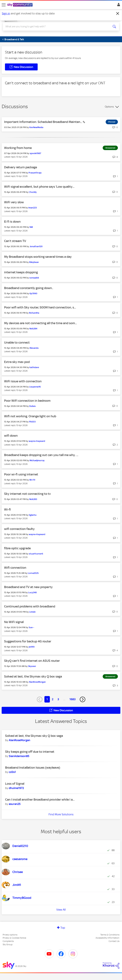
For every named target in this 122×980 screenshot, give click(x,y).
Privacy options (10, 935)
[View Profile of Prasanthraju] (35, 173)
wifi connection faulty (19, 529)
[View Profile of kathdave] (34, 367)
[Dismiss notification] (118, 14)
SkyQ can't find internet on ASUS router (32, 661)
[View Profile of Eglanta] (33, 515)
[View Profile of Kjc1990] (33, 293)
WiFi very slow (14, 202)
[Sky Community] (20, 5)
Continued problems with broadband (30, 606)
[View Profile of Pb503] (32, 422)
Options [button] (109, 107)
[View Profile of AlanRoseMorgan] (37, 682)
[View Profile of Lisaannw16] (35, 387)
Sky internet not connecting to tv (27, 494)
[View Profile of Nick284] (33, 329)
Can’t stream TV (15, 241)
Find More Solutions (61, 814)
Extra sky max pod (17, 362)
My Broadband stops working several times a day (38, 257)
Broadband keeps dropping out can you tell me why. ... (41, 455)
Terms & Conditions (110, 935)
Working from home (18, 148)
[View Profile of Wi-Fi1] (32, 480)
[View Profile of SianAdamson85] (19, 756)
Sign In (118, 5)
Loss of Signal (15, 784)
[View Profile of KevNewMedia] (36, 127)
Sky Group (8, 944)
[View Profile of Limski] (32, 612)
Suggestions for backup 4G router (28, 641)
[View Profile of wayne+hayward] (37, 441)
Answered (110, 148)
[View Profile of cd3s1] (12, 772)
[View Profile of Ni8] (31, 227)
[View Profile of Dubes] (32, 406)
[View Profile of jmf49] (32, 647)
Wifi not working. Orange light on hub (30, 416)
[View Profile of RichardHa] (34, 313)
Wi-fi (8, 509)
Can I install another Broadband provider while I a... (40, 800)
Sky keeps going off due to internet (30, 752)
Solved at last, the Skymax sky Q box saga (33, 676)
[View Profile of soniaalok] (34, 278)
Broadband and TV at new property (28, 587)
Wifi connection (15, 568)
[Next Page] (83, 699)
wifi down (11, 436)
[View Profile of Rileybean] (34, 262)
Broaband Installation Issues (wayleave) (33, 768)
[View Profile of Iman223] (33, 208)
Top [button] (63, 928)
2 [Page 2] (53, 699)
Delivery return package (21, 167)
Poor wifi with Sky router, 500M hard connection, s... (40, 307)
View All (61, 910)
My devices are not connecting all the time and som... (41, 323)
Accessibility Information (107, 938)
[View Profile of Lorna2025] (33, 573)
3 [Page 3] (58, 699)
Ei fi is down (12, 222)
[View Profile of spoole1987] (35, 153)
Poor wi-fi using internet (21, 474)
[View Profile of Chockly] (33, 192)
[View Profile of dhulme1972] (16, 788)
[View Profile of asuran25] (15, 804)
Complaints (8, 941)
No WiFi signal (14, 622)
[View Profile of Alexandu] (34, 348)
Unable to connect (17, 342)
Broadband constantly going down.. (29, 288)
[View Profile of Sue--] (31, 627)
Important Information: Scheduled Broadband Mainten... (44, 122)
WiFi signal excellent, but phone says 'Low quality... (39, 187)
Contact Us (114, 941)
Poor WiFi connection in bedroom (27, 401)
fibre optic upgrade (17, 548)
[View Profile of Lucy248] (32, 592)
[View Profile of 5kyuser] (32, 666)
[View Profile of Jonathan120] (36, 246)
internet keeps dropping (21, 272)
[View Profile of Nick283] (33, 499)
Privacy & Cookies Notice (14, 938)
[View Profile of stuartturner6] (36, 554)
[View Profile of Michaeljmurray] (37, 460)
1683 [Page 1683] (73, 699)
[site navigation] (4, 5)
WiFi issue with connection (23, 381)
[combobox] (55, 27)
